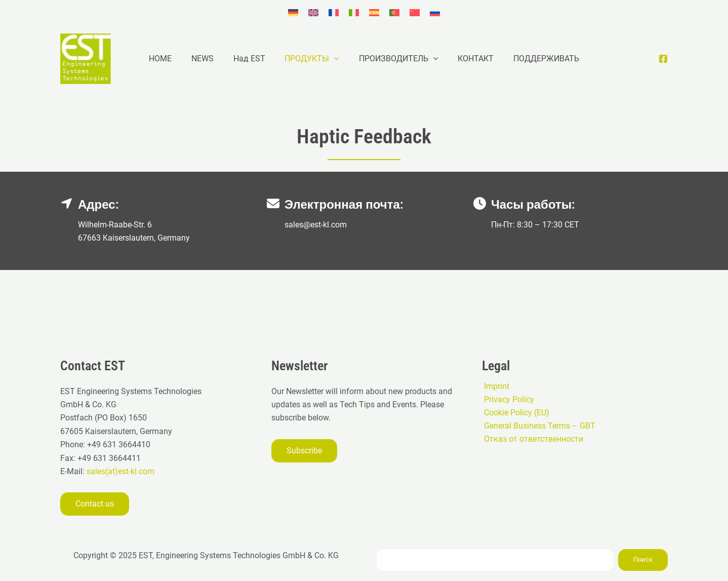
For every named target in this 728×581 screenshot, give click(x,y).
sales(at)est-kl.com (119, 471)
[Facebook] (663, 59)
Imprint (495, 386)
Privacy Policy (507, 399)
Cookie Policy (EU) (515, 413)
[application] (334, 59)
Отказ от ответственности (532, 439)
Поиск (643, 559)
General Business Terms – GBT (538, 426)
